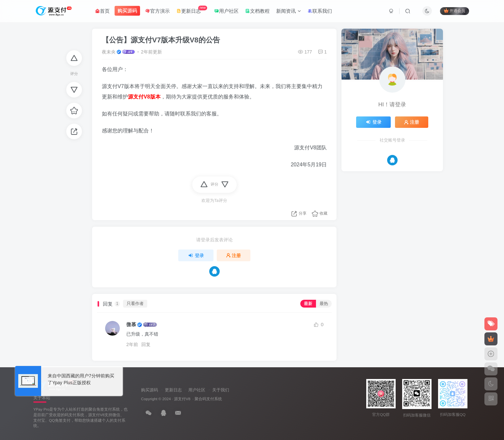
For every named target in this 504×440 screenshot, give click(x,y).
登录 (196, 255)
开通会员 (455, 11)
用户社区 (226, 11)
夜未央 (109, 52)
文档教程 (257, 11)
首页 (102, 11)
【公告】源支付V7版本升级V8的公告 (161, 40)
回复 (146, 344)
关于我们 (221, 390)
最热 (324, 304)
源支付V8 (182, 399)
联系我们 (320, 11)
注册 (234, 255)
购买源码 (150, 390)
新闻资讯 (289, 11)
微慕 (131, 324)
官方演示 (157, 11)
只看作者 (135, 304)
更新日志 (192, 10)
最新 (308, 304)
